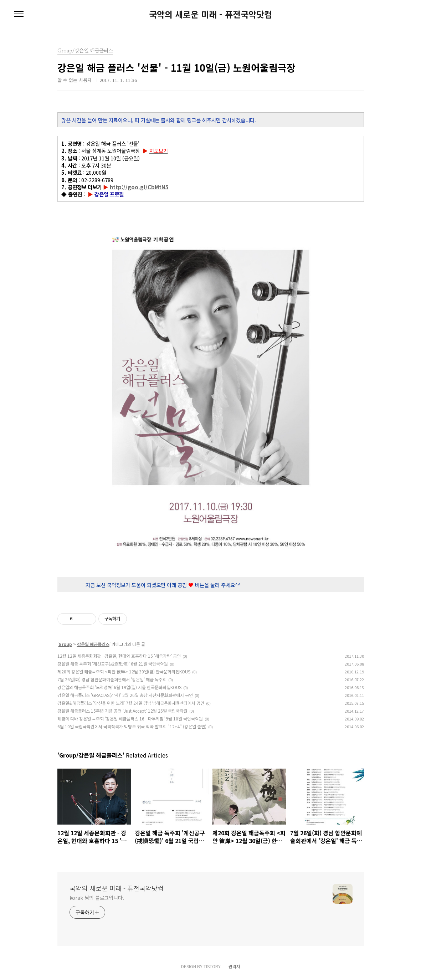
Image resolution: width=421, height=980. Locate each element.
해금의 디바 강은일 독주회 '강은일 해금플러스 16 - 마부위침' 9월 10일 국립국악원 (130, 719)
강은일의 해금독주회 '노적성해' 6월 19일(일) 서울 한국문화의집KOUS (119, 687)
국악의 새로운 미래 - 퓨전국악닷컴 (210, 14)
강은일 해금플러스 (93, 644)
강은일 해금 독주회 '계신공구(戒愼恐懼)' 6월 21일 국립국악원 (113, 664)
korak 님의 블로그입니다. (97, 898)
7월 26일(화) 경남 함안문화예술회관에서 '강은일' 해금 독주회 (112, 679)
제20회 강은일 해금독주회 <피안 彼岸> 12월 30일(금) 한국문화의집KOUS (124, 671)
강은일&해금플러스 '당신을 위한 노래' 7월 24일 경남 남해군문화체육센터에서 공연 (131, 703)
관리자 (234, 966)
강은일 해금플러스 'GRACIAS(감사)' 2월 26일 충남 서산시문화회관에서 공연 (125, 695)
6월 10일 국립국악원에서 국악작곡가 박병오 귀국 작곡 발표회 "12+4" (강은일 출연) (132, 726)
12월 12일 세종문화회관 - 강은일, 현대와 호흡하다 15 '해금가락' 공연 (119, 656)
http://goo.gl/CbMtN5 (139, 187)
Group (65, 644)
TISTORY (212, 966)
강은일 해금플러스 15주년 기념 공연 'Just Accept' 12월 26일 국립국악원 (122, 711)
